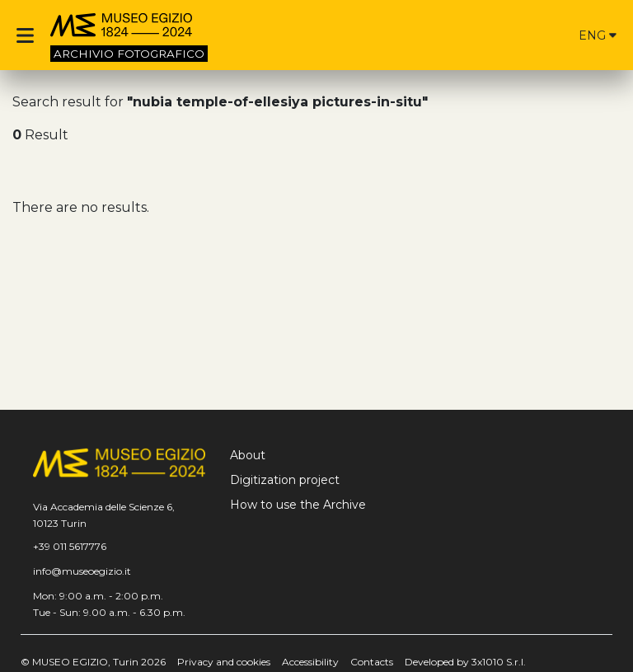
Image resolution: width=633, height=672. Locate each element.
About (248, 455)
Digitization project (285, 480)
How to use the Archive (298, 505)
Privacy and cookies (224, 662)
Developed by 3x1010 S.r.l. (465, 662)
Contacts (372, 662)
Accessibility (310, 662)
